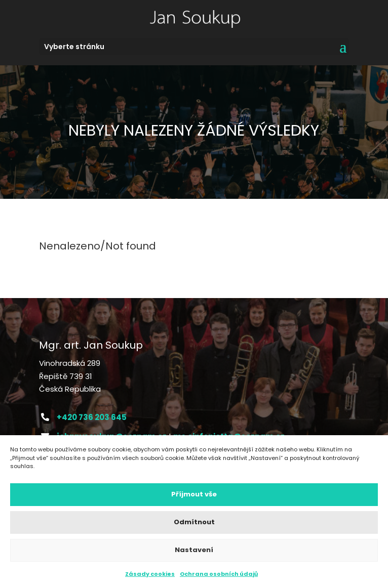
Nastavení (194, 550)
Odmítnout (194, 522)
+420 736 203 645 (92, 417)
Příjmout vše (194, 494)
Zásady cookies (150, 574)
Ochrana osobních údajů (219, 574)
